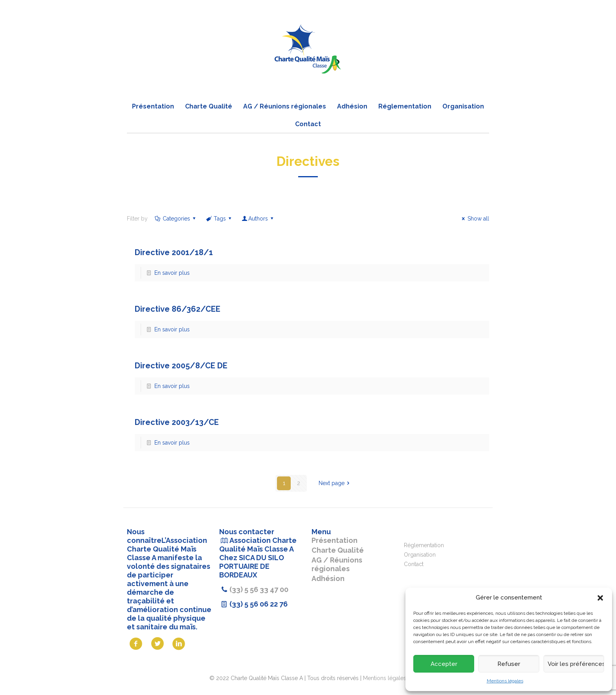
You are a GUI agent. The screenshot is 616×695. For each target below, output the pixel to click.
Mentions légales (505, 681)
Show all (474, 219)
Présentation (335, 540)
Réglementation (424, 545)
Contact (414, 564)
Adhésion (328, 578)
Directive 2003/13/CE (177, 422)
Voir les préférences (576, 664)
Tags (219, 219)
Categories (176, 219)
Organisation (420, 555)
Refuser (509, 664)
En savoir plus (172, 273)
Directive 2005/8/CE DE (181, 366)
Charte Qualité (338, 550)
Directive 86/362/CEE (178, 309)
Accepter (444, 664)
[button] (600, 598)
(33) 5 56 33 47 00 (259, 589)
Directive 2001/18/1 (174, 252)
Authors (258, 219)
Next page (335, 483)
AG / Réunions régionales (337, 564)
